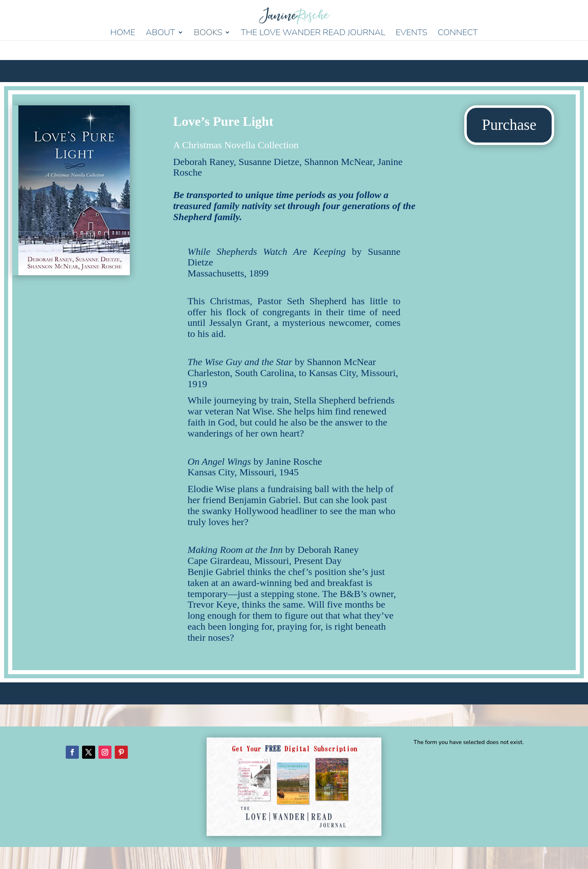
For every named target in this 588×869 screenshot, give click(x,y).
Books (208, 34)
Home (123, 34)
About (160, 34)
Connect (458, 34)
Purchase (509, 125)
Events (412, 34)
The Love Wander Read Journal (313, 34)
